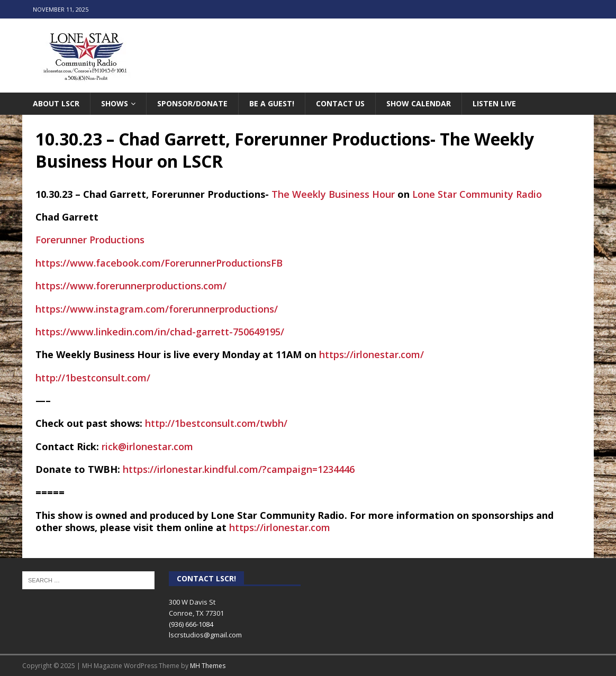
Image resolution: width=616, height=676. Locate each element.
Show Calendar (419, 103)
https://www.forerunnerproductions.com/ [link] (131, 286)
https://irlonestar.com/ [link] (372, 354)
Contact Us (340, 103)
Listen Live (494, 103)
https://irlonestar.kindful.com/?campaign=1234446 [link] (239, 469)
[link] (333, 194)
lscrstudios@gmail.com (205, 635)
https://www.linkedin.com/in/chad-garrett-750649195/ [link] (160, 332)
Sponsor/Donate (192, 103)
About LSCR (56, 103)
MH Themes (208, 666)
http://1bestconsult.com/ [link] (93, 378)
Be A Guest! (272, 103)
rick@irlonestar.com (147, 446)
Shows (115, 103)
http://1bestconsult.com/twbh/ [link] (216, 423)
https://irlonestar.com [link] (280, 527)
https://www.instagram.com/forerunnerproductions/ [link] (157, 309)
